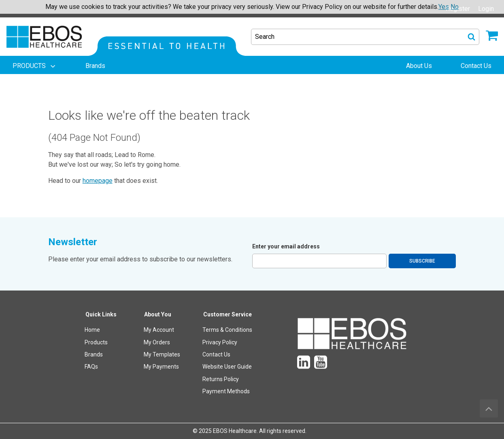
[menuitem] (35, 66)
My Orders (157, 342)
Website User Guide (227, 367)
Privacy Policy (220, 342)
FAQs (91, 367)
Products (96, 342)
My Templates (162, 354)
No (455, 7)
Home (92, 330)
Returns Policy (221, 379)
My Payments (161, 367)
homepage (98, 181)
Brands (94, 354)
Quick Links (101, 314)
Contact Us (216, 354)
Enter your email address (286, 246)
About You (158, 314)
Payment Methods (226, 391)
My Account (159, 330)
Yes (444, 7)
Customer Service (228, 314)
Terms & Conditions (227, 330)
